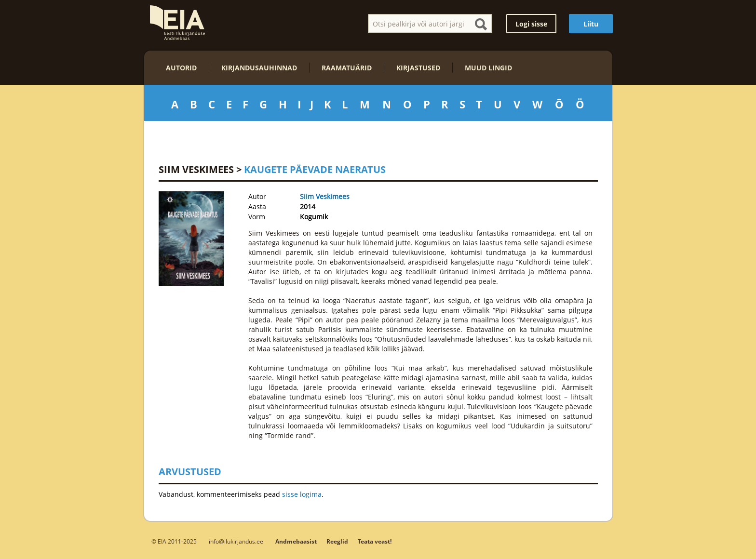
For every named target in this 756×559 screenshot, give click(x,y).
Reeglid (337, 541)
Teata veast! (375, 541)
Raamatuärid (347, 68)
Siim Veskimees (196, 169)
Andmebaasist (296, 541)
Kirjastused (418, 68)
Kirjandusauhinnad (259, 68)
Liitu (591, 24)
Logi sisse (531, 24)
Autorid (181, 68)
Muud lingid (488, 68)
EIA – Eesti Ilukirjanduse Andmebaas (177, 23)
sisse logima (302, 494)
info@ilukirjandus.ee (236, 541)
